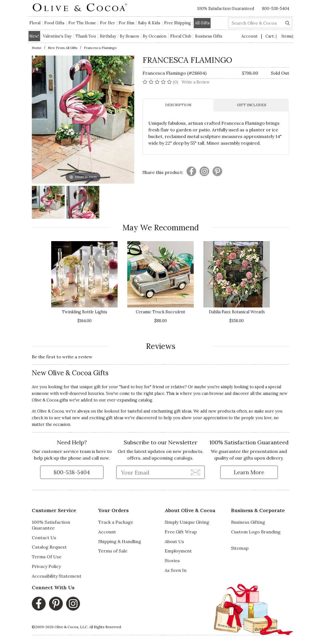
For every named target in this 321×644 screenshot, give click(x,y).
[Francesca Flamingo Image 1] (48, 203)
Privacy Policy (46, 566)
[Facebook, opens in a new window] (39, 604)
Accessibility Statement (57, 576)
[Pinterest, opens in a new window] (56, 604)
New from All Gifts (63, 48)
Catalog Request (49, 547)
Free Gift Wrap (181, 532)
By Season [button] (129, 36)
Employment (178, 551)
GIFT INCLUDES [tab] (252, 105)
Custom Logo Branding (256, 532)
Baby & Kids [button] (149, 23)
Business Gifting (248, 522)
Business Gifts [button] (209, 36)
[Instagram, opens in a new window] (73, 604)
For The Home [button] (82, 23)
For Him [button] (126, 23)
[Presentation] (191, 171)
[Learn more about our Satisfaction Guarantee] (249, 472)
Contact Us (44, 538)
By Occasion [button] (155, 36)
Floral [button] (35, 23)
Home (37, 48)
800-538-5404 (276, 9)
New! (34, 36)
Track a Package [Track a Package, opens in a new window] (116, 522)
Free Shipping (178, 23)
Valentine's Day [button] (57, 36)
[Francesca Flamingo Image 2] (83, 203)
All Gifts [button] (202, 23)
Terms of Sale (113, 551)
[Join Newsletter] (196, 472)
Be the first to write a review (62, 357)
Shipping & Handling (120, 541)
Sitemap (240, 548)
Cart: (279, 36)
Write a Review (196, 82)
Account (250, 36)
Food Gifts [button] (54, 23)
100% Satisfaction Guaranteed (226, 9)
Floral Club (181, 36)
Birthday (108, 36)
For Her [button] (108, 23)
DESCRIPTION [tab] (178, 105)
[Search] (288, 22)
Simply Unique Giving (187, 522)
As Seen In (176, 570)
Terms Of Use (47, 557)
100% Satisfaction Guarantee (51, 525)
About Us (174, 541)
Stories (172, 560)
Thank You (86, 36)
